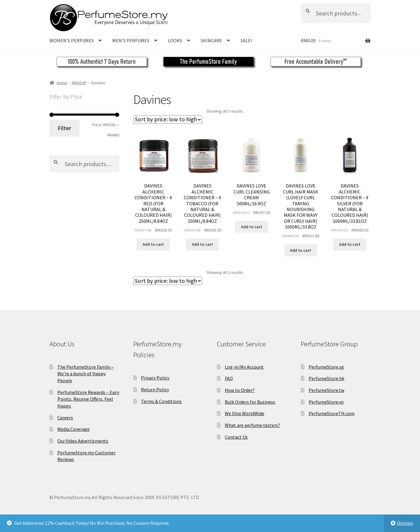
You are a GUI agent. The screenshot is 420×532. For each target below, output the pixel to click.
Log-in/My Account (244, 367)
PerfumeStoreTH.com (332, 413)
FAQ (229, 378)
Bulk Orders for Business (250, 402)
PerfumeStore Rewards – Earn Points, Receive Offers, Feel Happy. (88, 399)
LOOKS (175, 40)
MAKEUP (79, 83)
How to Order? (240, 390)
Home (62, 83)
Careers (65, 418)
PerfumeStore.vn (326, 402)
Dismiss (405, 523)
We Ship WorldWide (245, 413)
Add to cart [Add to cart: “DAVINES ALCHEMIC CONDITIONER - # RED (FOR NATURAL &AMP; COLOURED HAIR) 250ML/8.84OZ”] (153, 244)
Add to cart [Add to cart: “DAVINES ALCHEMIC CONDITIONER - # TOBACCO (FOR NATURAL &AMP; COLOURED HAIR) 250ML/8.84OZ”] (202, 244)
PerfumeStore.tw (326, 390)
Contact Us (236, 437)
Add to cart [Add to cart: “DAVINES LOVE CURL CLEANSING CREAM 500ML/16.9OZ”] (252, 227)
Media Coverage (73, 429)
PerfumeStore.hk (326, 378)
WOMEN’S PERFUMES (72, 40)
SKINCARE (211, 40)
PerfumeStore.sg (326, 367)
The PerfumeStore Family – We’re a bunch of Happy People (86, 374)
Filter (64, 128)
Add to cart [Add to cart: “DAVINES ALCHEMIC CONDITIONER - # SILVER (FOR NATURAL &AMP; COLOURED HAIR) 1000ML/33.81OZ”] (350, 244)
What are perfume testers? (253, 425)
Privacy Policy (155, 378)
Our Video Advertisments (83, 441)
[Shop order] (168, 120)
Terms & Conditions (161, 401)
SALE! (246, 40)
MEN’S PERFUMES (131, 40)
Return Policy (155, 389)
